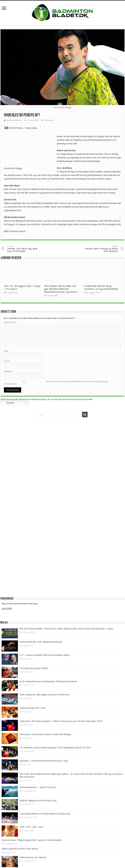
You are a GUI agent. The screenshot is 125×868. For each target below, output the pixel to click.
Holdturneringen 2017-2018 (32, 708)
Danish (8, 403)
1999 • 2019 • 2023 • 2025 (31, 827)
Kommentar (10, 322)
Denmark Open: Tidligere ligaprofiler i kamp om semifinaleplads (32, 840)
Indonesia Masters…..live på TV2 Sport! (38, 787)
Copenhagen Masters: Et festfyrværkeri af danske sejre (45, 814)
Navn (6, 351)
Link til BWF (7, 608)
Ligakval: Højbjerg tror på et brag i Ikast (38, 800)
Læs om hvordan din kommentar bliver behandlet (69, 399)
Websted (8, 371)
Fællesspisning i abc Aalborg (33, 857)
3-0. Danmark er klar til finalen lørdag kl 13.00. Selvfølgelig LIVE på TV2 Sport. (55, 748)
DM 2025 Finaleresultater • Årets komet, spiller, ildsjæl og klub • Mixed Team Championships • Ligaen (66, 629)
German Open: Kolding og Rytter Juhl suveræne (101, 249)
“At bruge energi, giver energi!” (34, 668)
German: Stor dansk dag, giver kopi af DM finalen (24, 249)
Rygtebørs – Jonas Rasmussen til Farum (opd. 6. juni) (44, 761)
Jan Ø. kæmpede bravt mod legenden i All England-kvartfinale (48, 681)
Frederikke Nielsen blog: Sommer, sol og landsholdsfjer (101, 287)
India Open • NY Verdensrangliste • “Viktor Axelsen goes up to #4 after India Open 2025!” (61, 721)
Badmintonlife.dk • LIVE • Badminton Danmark (41, 642)
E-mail (7, 361)
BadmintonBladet (14, 120)
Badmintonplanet (17, 231)
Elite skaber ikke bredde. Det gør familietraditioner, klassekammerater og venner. (61, 289)
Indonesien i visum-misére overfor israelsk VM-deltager (45, 734)
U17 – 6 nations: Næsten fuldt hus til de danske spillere (45, 655)
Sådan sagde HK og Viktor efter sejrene (20, 849)
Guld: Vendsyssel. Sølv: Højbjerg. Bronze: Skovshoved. (45, 695)
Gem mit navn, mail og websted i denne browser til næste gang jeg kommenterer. (56, 383)
